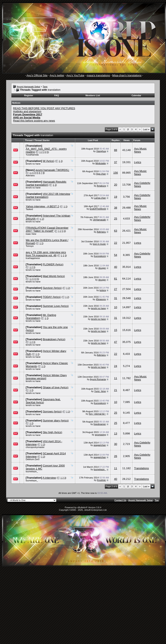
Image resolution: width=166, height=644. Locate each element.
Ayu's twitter (57, 75)
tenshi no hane (33, 164)
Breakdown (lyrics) (54, 339)
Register (29, 95)
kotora (103, 290)
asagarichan (100, 445)
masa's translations (98, 75)
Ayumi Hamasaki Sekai (28, 87)
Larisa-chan (100, 198)
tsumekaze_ (32, 471)
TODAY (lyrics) (52, 297)
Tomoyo (30, 246)
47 (116, 342)
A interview (49, 478)
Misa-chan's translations (127, 75)
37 (116, 162)
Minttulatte (101, 163)
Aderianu (30, 175)
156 (116, 173)
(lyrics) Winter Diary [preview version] (46, 377)
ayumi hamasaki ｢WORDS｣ (52, 170)
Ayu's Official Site (37, 75)
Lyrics (138, 162)
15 (116, 330)
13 (116, 433)
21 (116, 390)
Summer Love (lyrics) (56, 306)
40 (116, 267)
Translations (141, 468)
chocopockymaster (35, 447)
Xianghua (101, 151)
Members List (93, 95)
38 (116, 208)
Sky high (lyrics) (52, 432)
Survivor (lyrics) (52, 288)
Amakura (101, 186)
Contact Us (120, 500)
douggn (102, 268)
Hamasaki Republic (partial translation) (46, 183)
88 (116, 150)
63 (116, 231)
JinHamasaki (99, 220)
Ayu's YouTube (75, 75)
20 (116, 185)
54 (116, 255)
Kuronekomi (100, 256)
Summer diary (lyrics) (56, 421)
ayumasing (100, 435)
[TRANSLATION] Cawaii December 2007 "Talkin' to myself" (47, 229)
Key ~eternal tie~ (97, 414)
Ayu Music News (140, 150)
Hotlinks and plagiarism (27, 111)
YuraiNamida (32, 155)
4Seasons (101, 299)
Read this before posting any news (34, 121)
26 (116, 456)
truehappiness (33, 258)
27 (116, 289)
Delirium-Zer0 (32, 459)
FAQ (57, 95)
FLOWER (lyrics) (53, 264)
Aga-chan (101, 174)
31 (116, 298)
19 (116, 197)
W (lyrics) (49, 161)
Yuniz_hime (100, 391)
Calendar (136, 95)
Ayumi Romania (98, 379)
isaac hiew (31, 234)
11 (116, 378)
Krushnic (102, 480)
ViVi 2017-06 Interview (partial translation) (48, 195)
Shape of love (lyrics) (56, 387)
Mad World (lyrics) (54, 276)
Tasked (29, 209)
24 (116, 366)
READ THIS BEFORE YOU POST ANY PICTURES (44, 108)
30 (116, 444)
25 (116, 219)
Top (157, 500)
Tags (45, 87)
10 (116, 307)
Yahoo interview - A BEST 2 (42, 206)
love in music (99, 244)
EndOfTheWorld (98, 209)
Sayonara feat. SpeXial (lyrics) (43, 401)
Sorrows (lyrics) (52, 411)
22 (116, 243)
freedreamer (100, 424)
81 (116, 279)
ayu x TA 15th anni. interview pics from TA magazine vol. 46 (46, 254)
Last (146, 129)
